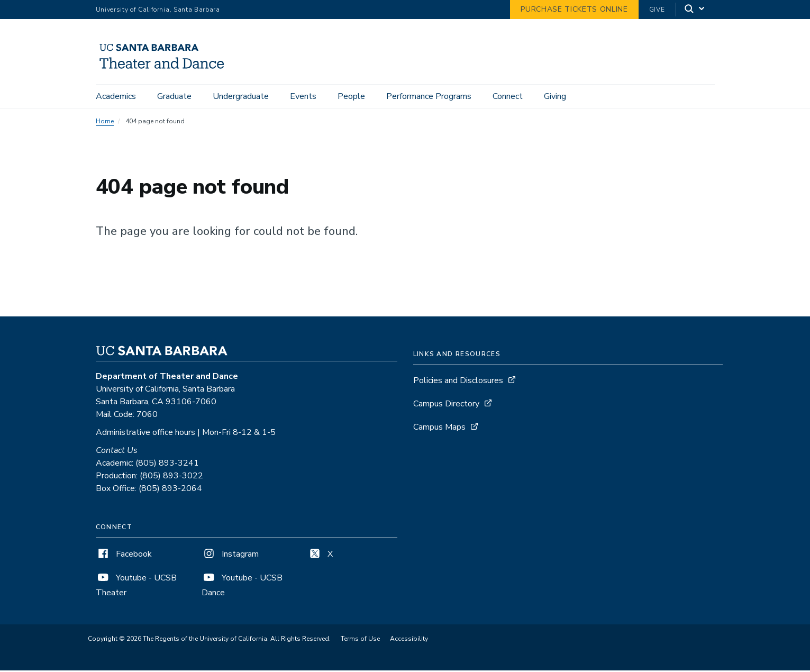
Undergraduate (241, 96)
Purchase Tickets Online (574, 9)
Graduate (174, 96)
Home (105, 123)
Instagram (230, 556)
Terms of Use (360, 640)
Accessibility (409, 640)
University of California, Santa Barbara (158, 10)
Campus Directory (446, 405)
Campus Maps (439, 429)
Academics (116, 96)
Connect (508, 96)
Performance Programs (429, 96)
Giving (555, 96)
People (351, 96)
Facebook (124, 556)
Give (657, 10)
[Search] (695, 10)
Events (303, 96)
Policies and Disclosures (458, 382)
